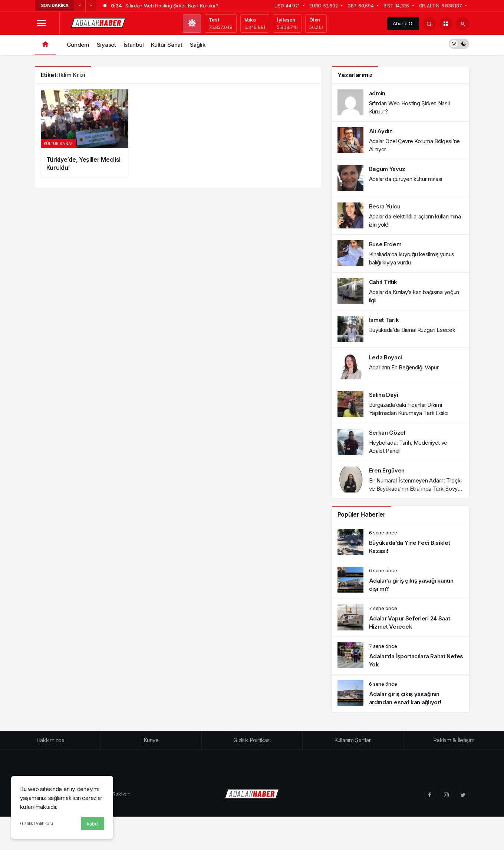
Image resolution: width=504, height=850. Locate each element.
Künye (151, 740)
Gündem (78, 45)
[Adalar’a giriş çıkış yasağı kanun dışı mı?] (401, 580)
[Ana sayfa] (45, 45)
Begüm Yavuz (387, 169)
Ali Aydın (381, 131)
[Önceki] (80, 6)
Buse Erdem (385, 244)
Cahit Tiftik (383, 282)
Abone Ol (403, 23)
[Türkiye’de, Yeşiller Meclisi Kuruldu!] (85, 133)
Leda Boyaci (386, 357)
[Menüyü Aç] (42, 24)
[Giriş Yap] (463, 24)
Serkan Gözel (387, 433)
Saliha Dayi (384, 395)
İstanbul (134, 45)
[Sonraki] (91, 6)
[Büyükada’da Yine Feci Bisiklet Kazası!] (401, 542)
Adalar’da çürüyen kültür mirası (406, 179)
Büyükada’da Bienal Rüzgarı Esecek (412, 330)
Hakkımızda (50, 740)
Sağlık (198, 45)
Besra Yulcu (385, 206)
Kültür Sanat (167, 45)
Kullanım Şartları (353, 740)
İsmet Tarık (384, 320)
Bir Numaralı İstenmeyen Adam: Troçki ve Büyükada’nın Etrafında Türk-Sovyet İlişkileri (416, 489)
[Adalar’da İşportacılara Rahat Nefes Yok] (401, 655)
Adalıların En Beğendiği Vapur (404, 367)
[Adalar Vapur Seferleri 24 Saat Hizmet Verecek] (401, 618)
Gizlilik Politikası (36, 823)
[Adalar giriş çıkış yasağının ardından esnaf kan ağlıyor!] (401, 693)
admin (377, 93)
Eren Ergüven (387, 470)
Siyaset (106, 45)
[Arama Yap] (429, 24)
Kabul (93, 824)
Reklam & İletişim (454, 740)
